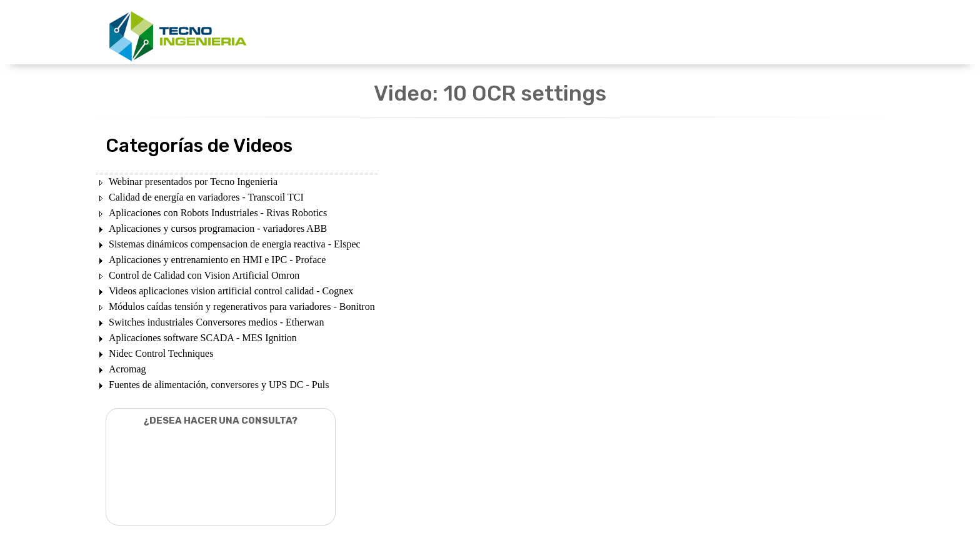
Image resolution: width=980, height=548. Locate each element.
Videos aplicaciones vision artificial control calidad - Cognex (231, 291)
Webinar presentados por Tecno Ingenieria (193, 182)
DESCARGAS (545, 33)
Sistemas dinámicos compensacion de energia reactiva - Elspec (235, 244)
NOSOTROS (616, 33)
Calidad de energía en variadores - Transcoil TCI (206, 197)
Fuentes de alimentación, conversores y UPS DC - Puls (219, 385)
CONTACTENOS (693, 33)
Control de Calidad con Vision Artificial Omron (204, 275)
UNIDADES (401, 33)
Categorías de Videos (199, 146)
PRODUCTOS (471, 33)
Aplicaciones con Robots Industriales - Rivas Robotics (218, 213)
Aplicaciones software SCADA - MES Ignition (203, 338)
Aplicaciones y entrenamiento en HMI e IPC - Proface (217, 260)
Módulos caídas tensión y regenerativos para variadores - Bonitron (242, 306)
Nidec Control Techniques (161, 353)
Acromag (127, 369)
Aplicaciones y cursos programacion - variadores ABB (218, 228)
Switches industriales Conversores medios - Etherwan (216, 322)
